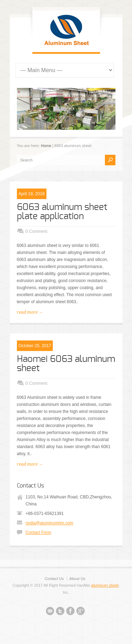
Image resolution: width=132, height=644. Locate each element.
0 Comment (37, 231)
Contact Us (54, 579)
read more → (30, 312)
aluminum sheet (105, 585)
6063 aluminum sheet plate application (62, 212)
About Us (77, 579)
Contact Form (39, 533)
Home (46, 146)
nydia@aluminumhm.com (50, 523)
